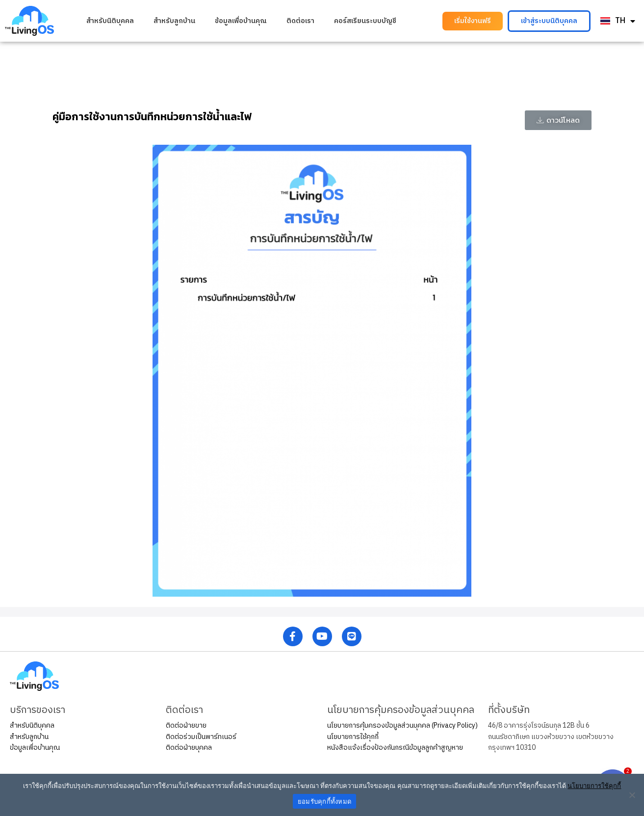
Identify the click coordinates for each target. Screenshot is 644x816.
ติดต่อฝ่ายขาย (186, 725)
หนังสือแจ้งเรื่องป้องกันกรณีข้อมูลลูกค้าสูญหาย (395, 748)
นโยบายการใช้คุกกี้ (353, 737)
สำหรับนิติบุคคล (110, 21)
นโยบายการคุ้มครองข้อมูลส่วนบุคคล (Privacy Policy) (402, 725)
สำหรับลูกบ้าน (174, 21)
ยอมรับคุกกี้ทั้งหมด (324, 802)
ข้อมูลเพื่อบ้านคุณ (241, 21)
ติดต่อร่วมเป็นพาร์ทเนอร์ (201, 737)
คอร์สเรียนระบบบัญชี (365, 21)
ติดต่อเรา (300, 21)
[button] (473, 21)
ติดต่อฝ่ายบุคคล (189, 748)
